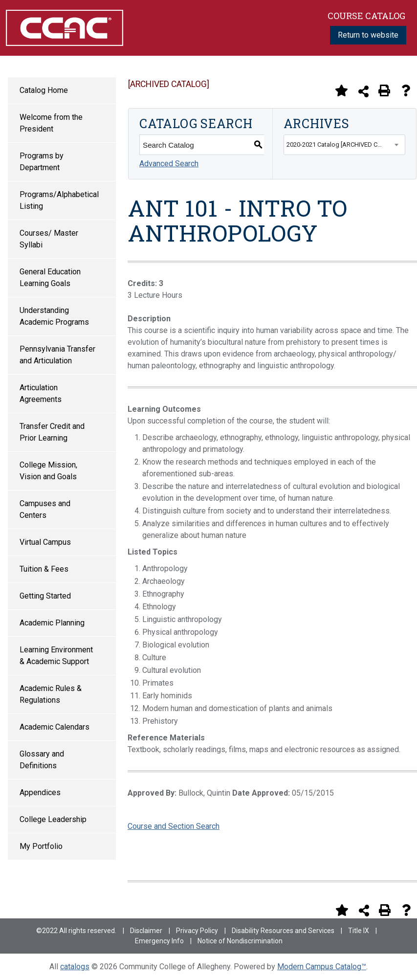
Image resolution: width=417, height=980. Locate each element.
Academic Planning (52, 623)
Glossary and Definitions (42, 760)
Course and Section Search (174, 826)
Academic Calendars (55, 727)
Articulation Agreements (41, 393)
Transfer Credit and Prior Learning (52, 432)
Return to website (368, 35)
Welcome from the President (51, 123)
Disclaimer (146, 931)
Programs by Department (42, 162)
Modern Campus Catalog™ (322, 967)
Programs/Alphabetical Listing (59, 200)
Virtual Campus (45, 542)
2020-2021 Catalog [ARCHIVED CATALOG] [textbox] (344, 145)
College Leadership (53, 819)
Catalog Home (44, 90)
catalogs (75, 967)
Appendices (40, 792)
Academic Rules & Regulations (51, 694)
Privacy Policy (197, 931)
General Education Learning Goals (50, 278)
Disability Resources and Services (283, 931)
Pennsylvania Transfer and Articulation (57, 355)
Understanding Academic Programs (54, 316)
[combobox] (345, 145)
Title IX (359, 931)
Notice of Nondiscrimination (240, 941)
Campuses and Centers (45, 509)
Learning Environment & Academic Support (56, 656)
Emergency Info (159, 941)
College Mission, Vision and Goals (48, 471)
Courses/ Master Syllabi (49, 239)
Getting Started (45, 596)
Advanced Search (169, 164)
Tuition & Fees (44, 569)
